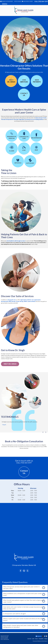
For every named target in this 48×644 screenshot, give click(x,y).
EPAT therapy (12, 301)
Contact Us (24, 472)
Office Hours (18, 1)
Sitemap (46, 639)
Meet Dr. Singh (10, 364)
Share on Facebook (45, 636)
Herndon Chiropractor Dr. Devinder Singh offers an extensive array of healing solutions (22, 119)
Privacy (36, 639)
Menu (5, 4)
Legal (33, 639)
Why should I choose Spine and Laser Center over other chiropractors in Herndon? (21, 626)
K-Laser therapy (20, 301)
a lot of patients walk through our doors (16, 241)
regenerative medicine (26, 300)
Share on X (43, 636)
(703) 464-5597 (43, 1)
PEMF (25, 301)
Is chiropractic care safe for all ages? (15, 614)
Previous (43, 433)
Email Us (39, 636)
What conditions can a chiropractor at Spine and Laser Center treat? (23, 594)
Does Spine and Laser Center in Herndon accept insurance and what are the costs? (23, 608)
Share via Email (47, 636)
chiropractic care (12, 300)
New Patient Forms (27, 1)
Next (45, 433)
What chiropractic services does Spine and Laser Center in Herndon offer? (21, 588)
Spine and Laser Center (41, 118)
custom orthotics (31, 301)
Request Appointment (7, 1)
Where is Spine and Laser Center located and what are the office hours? (23, 620)
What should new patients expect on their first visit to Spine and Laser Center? (23, 601)
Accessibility (41, 639)
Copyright (29, 639)
